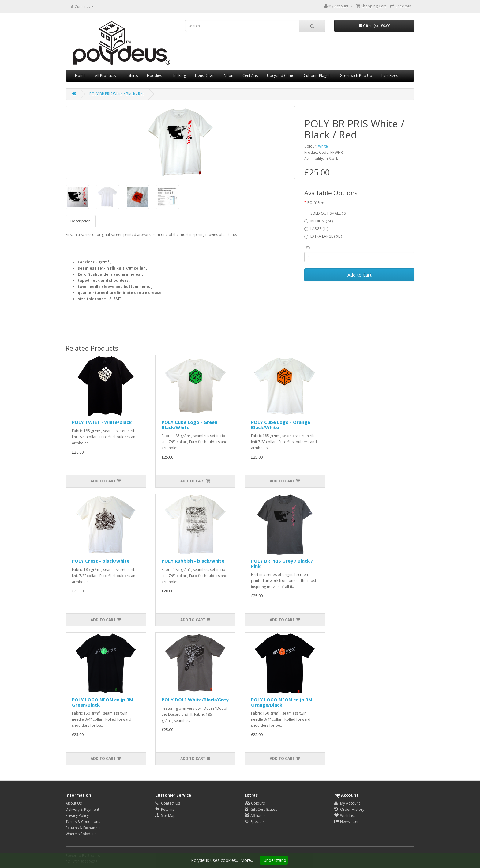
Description (81, 221)
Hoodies (154, 75)
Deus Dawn (205, 75)
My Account (347, 803)
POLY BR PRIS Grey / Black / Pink (282, 563)
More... (247, 860)
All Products (105, 75)
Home (80, 75)
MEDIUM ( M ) (319, 221)
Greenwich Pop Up (356, 75)
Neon (229, 75)
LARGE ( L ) (316, 229)
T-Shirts (131, 75)
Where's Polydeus (81, 834)
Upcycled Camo (281, 75)
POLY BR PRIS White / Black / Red (117, 94)
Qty (307, 247)
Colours (255, 803)
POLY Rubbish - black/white (193, 561)
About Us (74, 803)
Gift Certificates (261, 809)
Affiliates (255, 815)
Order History (349, 809)
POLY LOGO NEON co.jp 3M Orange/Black (282, 702)
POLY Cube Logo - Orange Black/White (281, 425)
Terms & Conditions (83, 822)
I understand (274, 860)
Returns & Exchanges (83, 828)
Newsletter (347, 822)
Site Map (165, 815)
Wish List (345, 815)
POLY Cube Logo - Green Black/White (189, 425)
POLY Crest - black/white (101, 561)
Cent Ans (250, 75)
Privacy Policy (77, 815)
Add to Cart (360, 275)
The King (178, 75)
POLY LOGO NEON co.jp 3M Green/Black (103, 702)
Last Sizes (390, 75)
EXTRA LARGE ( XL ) (323, 236)
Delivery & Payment (82, 809)
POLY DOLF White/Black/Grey (195, 700)
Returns (165, 809)
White (323, 146)
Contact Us (168, 803)
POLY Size (316, 203)
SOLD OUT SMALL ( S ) (329, 213)
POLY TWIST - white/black (102, 422)
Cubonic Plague (317, 75)
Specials (255, 822)
